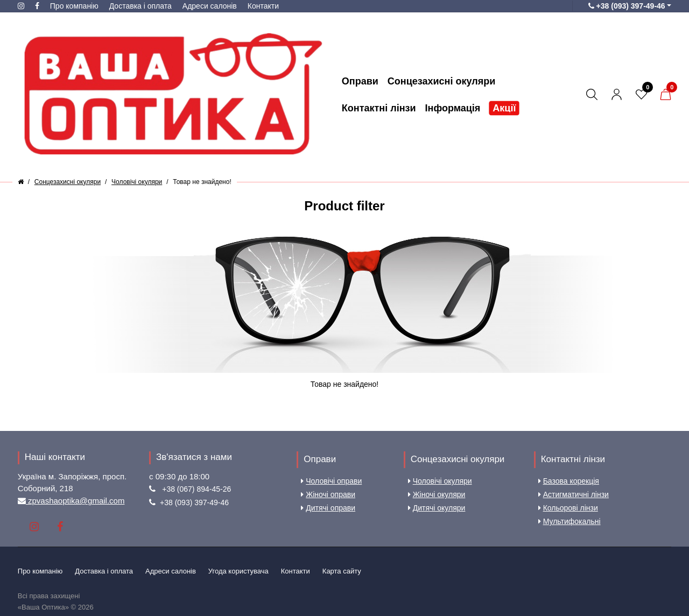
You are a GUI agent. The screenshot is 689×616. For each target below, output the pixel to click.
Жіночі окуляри (437, 494)
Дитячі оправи (328, 508)
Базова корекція (569, 481)
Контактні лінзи (573, 459)
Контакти (263, 6)
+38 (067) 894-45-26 (196, 489)
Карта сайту (342, 571)
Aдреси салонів (210, 6)
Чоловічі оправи (331, 481)
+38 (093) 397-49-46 (194, 502)
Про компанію (74, 6)
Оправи (320, 459)
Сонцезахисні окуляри (458, 459)
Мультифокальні (570, 521)
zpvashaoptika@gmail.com (75, 501)
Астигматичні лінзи (574, 494)
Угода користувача (238, 571)
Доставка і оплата (140, 6)
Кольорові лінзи (568, 508)
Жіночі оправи (328, 494)
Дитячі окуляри (437, 508)
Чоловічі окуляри (440, 481)
